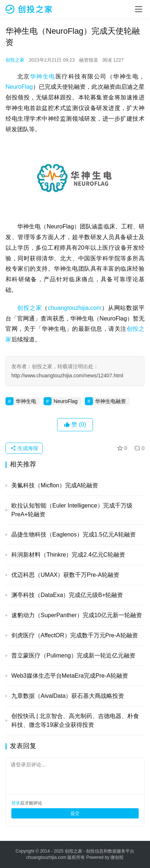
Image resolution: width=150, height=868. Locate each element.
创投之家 (15, 60)
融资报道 (89, 60)
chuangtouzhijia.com (75, 308)
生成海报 (24, 448)
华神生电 (43, 76)
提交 (75, 813)
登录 (16, 803)
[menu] (139, 9)
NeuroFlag (19, 87)
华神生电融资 (110, 401)
